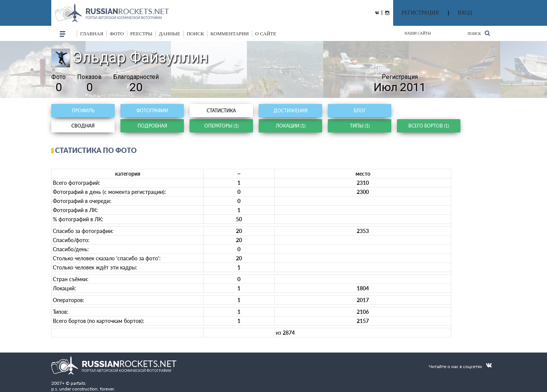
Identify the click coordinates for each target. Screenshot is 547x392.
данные (169, 34)
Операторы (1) (221, 126)
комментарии (230, 34)
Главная (92, 34)
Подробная (152, 126)
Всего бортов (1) (429, 126)
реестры (141, 34)
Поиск (479, 33)
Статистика (221, 111)
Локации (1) (291, 126)
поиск (195, 34)
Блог (360, 111)
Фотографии (152, 111)
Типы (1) (360, 126)
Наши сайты (418, 33)
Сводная (83, 126)
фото (117, 34)
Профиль (83, 111)
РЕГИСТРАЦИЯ (420, 13)
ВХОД (465, 13)
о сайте (266, 34)
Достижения (291, 111)
